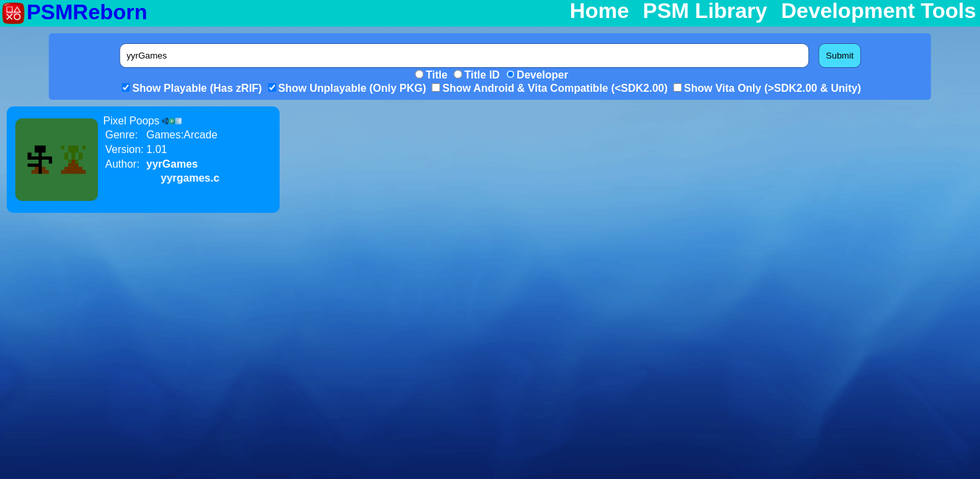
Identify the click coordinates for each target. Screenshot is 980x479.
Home (600, 11)
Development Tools (878, 11)
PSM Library (705, 11)
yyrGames (172, 164)
